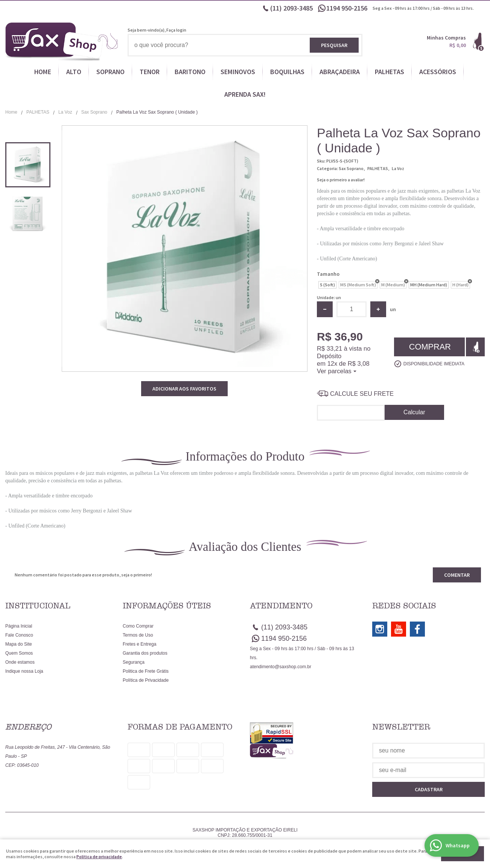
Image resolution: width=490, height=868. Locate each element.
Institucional (38, 606)
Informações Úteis (167, 606)
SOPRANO (110, 72)
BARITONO (190, 72)
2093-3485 (291, 8)
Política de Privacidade (146, 680)
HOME (43, 72)
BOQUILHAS (287, 72)
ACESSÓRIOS (438, 72)
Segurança (134, 662)
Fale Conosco (19, 635)
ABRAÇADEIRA (340, 72)
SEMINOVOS (238, 72)
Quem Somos (19, 653)
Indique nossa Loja (24, 671)
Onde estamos (20, 662)
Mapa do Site (19, 644)
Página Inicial (19, 626)
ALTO (74, 72)
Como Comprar (138, 626)
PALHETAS (390, 72)
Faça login (176, 30)
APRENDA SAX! (245, 94)
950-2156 (348, 8)
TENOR (150, 72)
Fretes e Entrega (139, 644)
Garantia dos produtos (145, 653)
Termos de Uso (138, 635)
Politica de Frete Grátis (146, 671)
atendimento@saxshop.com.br (281, 667)
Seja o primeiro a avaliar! (341, 180)
